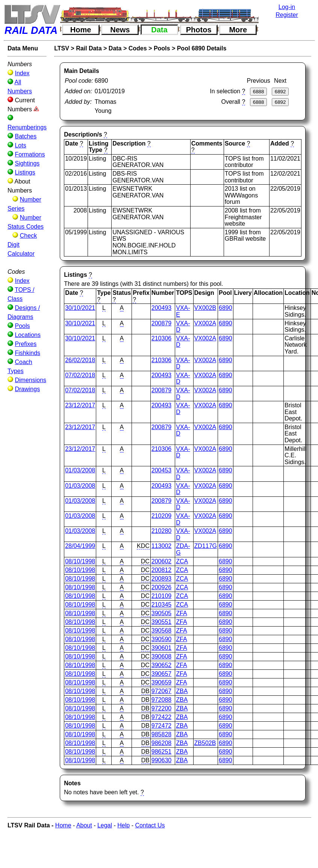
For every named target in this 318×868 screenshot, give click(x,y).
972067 (161, 691)
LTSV (62, 48)
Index (22, 73)
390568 (161, 631)
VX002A (205, 323)
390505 (161, 613)
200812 (161, 570)
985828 (161, 734)
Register (287, 15)
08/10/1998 (80, 561)
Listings (25, 172)
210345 (161, 605)
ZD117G (206, 546)
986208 (161, 743)
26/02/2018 (80, 360)
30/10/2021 (80, 308)
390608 (161, 656)
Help (123, 825)
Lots (20, 145)
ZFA (181, 613)
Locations (28, 335)
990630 (161, 760)
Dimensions (30, 380)
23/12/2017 (80, 405)
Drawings (27, 389)
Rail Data (89, 48)
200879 (161, 323)
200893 (161, 579)
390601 (161, 648)
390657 (161, 674)
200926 (161, 587)
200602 (161, 561)
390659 (161, 682)
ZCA (182, 561)
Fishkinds (27, 353)
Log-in (287, 7)
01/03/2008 (80, 470)
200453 (161, 470)
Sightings (27, 163)
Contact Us (150, 825)
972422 (161, 717)
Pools (22, 326)
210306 (161, 338)
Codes (138, 48)
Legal (105, 825)
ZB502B (205, 743)
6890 (226, 308)
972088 (161, 700)
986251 (161, 752)
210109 (161, 596)
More (238, 30)
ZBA (182, 691)
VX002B (205, 308)
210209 (161, 516)
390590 (161, 639)
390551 (161, 622)
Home (81, 30)
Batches (26, 136)
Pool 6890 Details (202, 48)
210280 (161, 531)
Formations (30, 154)
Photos (199, 30)
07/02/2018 (80, 375)
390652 (161, 665)
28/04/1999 (80, 546)
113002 (161, 546)
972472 (161, 726)
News (120, 30)
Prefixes (26, 344)
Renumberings (27, 127)
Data (159, 30)
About (84, 825)
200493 (161, 308)
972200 (161, 708)
